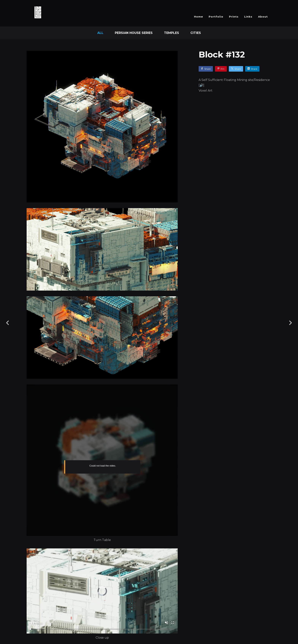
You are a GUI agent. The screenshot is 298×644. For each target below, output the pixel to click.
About (263, 17)
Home (199, 17)
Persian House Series (134, 33)
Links (248, 17)
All (100, 33)
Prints (234, 17)
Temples (172, 33)
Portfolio (216, 17)
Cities (196, 33)
